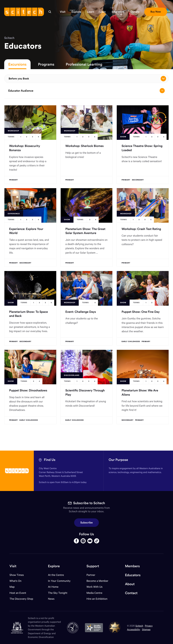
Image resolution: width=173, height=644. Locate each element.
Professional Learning (84, 64)
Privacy (149, 626)
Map (14, 587)
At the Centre (56, 575)
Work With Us (94, 587)
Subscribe (87, 523)
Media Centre (94, 593)
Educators (133, 575)
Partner (91, 575)
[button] (63, 12)
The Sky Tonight (58, 593)
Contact (131, 593)
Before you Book (87, 79)
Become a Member (97, 581)
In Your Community (59, 581)
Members (132, 566)
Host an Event (18, 593)
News (51, 599)
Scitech (9, 38)
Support (93, 566)
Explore (54, 566)
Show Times (17, 575)
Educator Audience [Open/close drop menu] (86, 91)
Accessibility (134, 629)
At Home (53, 587)
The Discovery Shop (21, 599)
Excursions (17, 64)
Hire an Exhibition (97, 599)
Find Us (50, 460)
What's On (15, 581)
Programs (46, 64)
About (130, 584)
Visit (13, 566)
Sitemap (146, 629)
